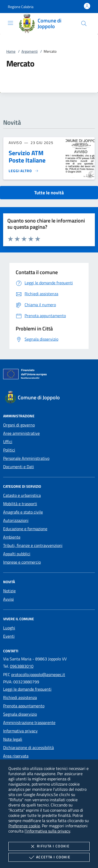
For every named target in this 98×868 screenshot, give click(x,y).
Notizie (9, 591)
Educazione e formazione (25, 529)
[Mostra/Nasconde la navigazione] (10, 23)
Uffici (8, 442)
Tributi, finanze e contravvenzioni (33, 545)
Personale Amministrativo (26, 458)
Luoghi (9, 628)
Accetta (49, 857)
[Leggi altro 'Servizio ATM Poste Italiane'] (24, 171)
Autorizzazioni (16, 520)
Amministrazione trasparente (29, 722)
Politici (9, 450)
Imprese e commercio (22, 562)
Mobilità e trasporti (20, 504)
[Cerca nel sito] (84, 23)
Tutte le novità (49, 193)
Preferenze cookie (24, 826)
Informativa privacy (20, 731)
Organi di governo (19, 425)
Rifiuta (49, 846)
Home (11, 51)
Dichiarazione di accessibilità (28, 748)
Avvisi (8, 599)
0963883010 (22, 666)
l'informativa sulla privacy (47, 831)
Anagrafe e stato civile (23, 512)
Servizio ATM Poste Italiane (27, 156)
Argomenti (30, 51)
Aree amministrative (21, 433)
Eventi (9, 636)
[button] (21, 7)
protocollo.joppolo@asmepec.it (38, 674)
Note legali (13, 739)
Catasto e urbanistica (22, 495)
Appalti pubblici (17, 554)
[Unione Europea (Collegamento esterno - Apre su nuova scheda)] (49, 375)
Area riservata (16, 756)
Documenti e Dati (19, 467)
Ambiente (12, 537)
